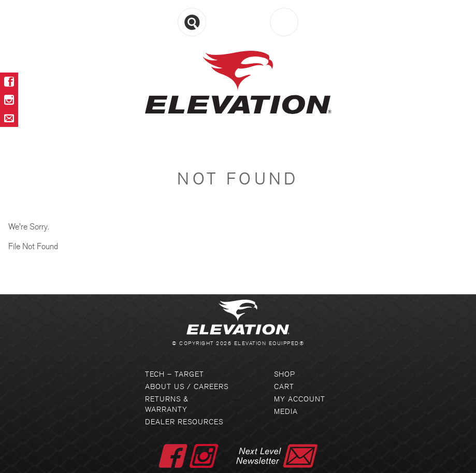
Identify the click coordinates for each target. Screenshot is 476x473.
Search (192, 22)
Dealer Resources (184, 422)
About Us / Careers (187, 387)
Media (286, 412)
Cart (284, 22)
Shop (285, 374)
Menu (238, 23)
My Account (300, 399)
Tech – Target (175, 374)
